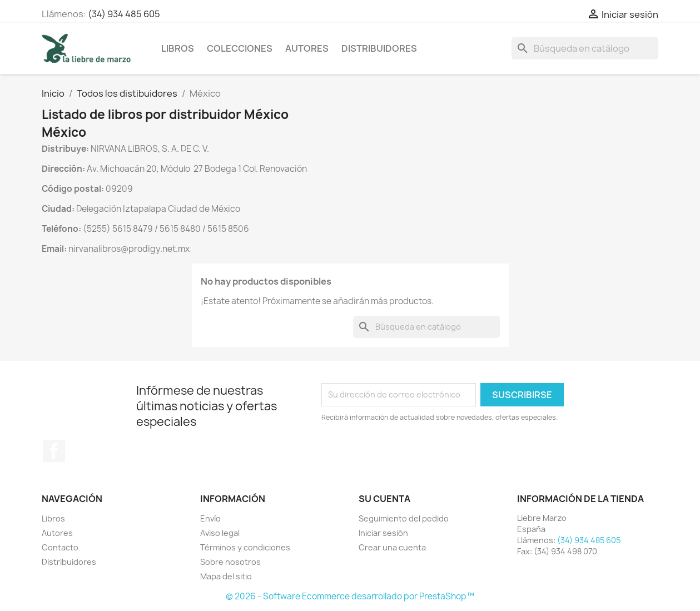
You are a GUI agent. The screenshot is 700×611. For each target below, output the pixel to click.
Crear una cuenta (392, 547)
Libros (178, 48)
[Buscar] (585, 48)
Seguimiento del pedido (404, 518)
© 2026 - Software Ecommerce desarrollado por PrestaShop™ (350, 596)
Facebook (54, 451)
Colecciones (240, 48)
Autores (307, 48)
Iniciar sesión (383, 533)
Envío (210, 518)
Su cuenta (384, 499)
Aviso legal (220, 533)
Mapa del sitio (226, 576)
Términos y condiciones (245, 547)
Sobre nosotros (230, 562)
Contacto (60, 547)
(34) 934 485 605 (124, 14)
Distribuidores (379, 48)
